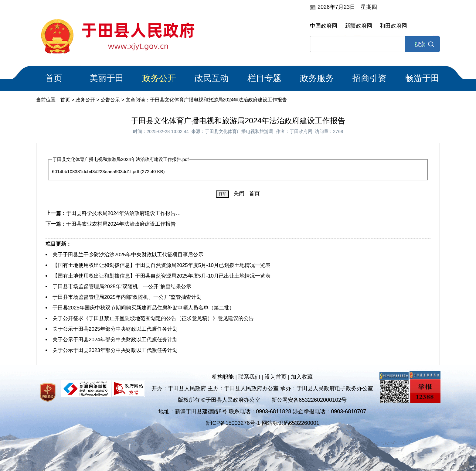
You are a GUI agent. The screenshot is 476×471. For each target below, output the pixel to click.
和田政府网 (393, 26)
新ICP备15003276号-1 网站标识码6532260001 (262, 423)
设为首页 (276, 377)
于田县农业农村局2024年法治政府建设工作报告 (121, 224)
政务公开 (159, 78)
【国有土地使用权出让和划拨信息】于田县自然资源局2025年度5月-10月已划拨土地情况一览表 (161, 265)
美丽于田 (107, 78)
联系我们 (249, 377)
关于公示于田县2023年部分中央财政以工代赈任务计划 (115, 350)
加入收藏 (302, 377)
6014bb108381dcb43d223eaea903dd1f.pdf (95, 171)
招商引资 (369, 78)
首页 (54, 78)
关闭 (239, 193)
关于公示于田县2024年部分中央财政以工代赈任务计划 (115, 340)
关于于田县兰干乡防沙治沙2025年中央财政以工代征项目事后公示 (128, 255)
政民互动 (212, 78)
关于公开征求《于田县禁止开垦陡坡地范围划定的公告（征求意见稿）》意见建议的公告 (153, 318)
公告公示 (110, 100)
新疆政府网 (359, 26)
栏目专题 (264, 78)
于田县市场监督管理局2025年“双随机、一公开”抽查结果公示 (122, 287)
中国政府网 (324, 26)
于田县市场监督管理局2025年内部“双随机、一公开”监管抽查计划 (127, 297)
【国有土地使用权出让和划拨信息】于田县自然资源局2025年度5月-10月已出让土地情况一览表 (161, 276)
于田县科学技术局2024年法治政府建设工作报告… (124, 213)
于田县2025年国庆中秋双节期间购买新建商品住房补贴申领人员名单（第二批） (143, 308)
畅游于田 (422, 78)
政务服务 (317, 78)
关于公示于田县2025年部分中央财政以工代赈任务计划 (115, 329)
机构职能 (223, 377)
